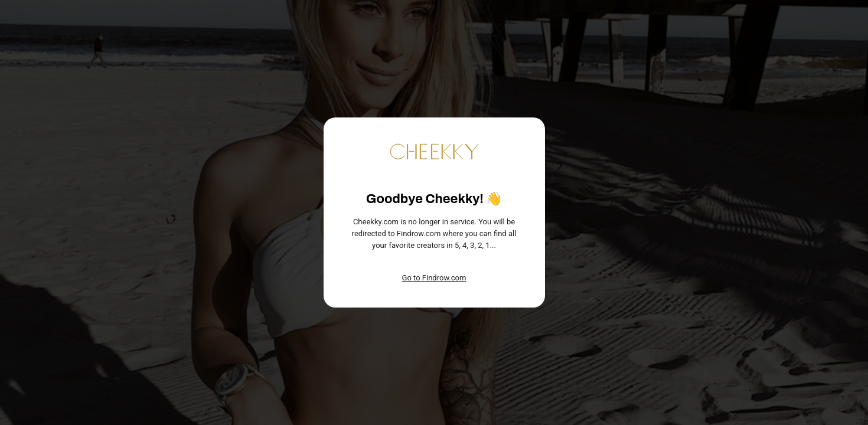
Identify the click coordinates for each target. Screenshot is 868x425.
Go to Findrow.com (434, 278)
